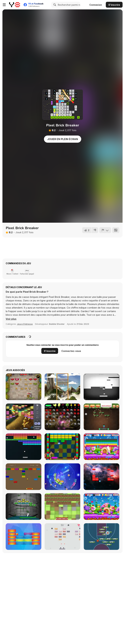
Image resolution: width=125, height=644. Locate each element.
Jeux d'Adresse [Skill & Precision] (25, 324)
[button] (11, 319)
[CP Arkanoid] (24, 477)
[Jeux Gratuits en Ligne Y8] (15, 5)
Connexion (96, 5)
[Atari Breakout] (24, 447)
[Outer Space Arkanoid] (24, 417)
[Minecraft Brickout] (101, 417)
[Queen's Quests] (24, 387)
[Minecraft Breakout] (62, 507)
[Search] (54, 5)
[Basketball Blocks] (101, 537)
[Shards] (62, 477)
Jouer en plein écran (63, 139)
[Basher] (101, 477)
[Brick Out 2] (101, 447)
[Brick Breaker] (101, 507)
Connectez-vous (71, 351)
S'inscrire (114, 5)
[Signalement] (105, 230)
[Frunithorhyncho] (62, 417)
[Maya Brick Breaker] (62, 387)
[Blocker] (24, 537)
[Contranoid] (101, 387)
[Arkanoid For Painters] (24, 507)
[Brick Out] (62, 447)
